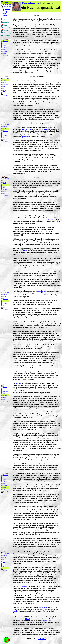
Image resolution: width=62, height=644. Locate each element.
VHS (4, 93)
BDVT (27, 619)
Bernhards (31, 3)
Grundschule (7, 7)
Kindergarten (7, 5)
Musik (15, 611)
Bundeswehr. (42, 291)
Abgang (25, 586)
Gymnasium (23, 251)
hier (53, 592)
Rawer (45, 639)
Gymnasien (25, 137)
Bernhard (40, 639)
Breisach (50, 220)
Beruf (4, 54)
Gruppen (6, 11)
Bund (5, 13)
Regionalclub (46, 621)
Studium (6, 15)
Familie (5, 43)
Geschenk (44, 607)
